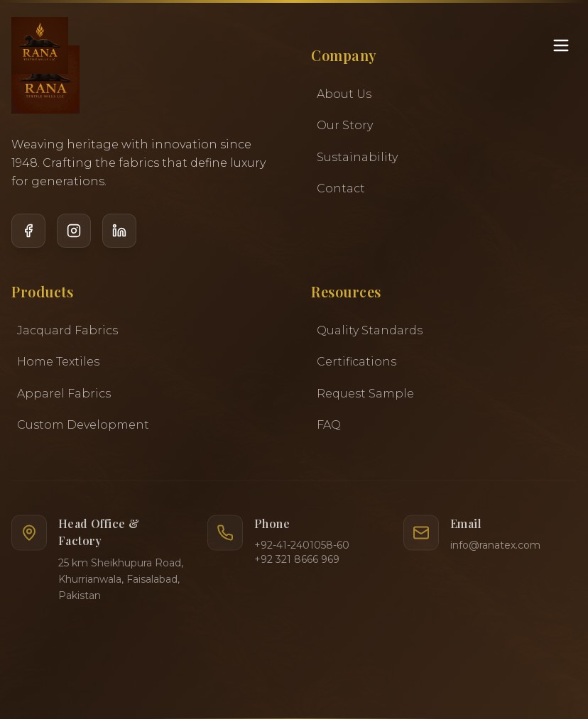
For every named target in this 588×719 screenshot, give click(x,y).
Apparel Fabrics (64, 395)
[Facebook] (28, 236)
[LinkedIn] (119, 243)
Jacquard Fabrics (67, 332)
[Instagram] (74, 243)
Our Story (345, 126)
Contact (341, 189)
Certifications (356, 366)
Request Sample (365, 397)
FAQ (329, 429)
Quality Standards (370, 334)
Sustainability (357, 157)
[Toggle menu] (561, 45)
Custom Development (83, 427)
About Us (344, 94)
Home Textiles (58, 364)
